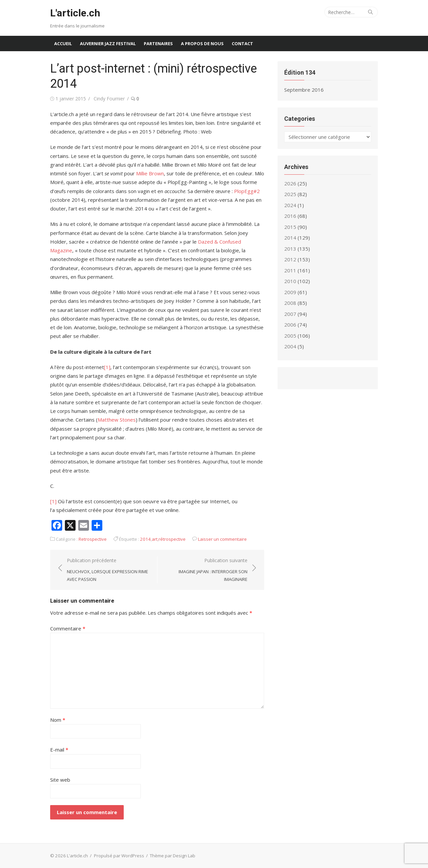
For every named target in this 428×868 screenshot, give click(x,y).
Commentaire (68, 628)
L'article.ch (75, 13)
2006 (290, 325)
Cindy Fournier (109, 99)
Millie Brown (150, 173)
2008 (290, 303)
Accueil (63, 44)
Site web (60, 780)
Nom (58, 720)
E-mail (59, 750)
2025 (290, 194)
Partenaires (158, 44)
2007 (290, 314)
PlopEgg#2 (247, 191)
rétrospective (172, 539)
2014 (145, 539)
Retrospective (93, 539)
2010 (290, 281)
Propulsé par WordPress (119, 856)
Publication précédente (109, 570)
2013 (290, 249)
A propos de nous (202, 44)
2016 (290, 216)
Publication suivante (206, 570)
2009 (290, 292)
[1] (107, 367)
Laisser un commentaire (222, 539)
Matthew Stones (117, 420)
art (155, 539)
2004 (290, 346)
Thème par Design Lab (173, 856)
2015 (290, 227)
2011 (290, 270)
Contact (242, 44)
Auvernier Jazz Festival (108, 44)
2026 (290, 183)
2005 (290, 336)
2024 (290, 205)
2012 (290, 259)
